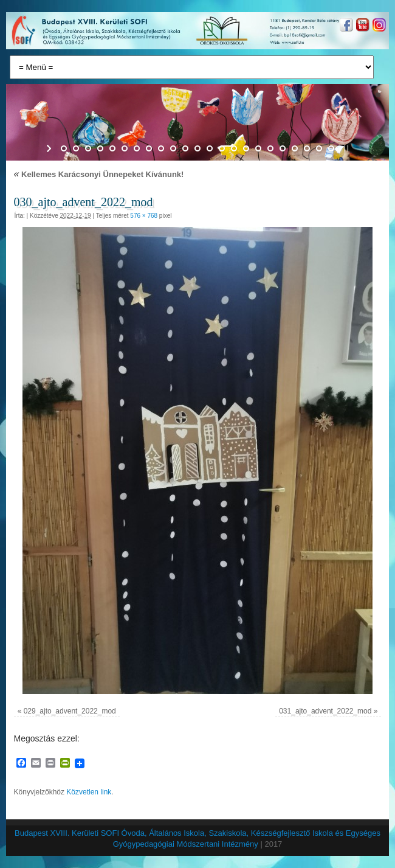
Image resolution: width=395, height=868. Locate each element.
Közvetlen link (89, 792)
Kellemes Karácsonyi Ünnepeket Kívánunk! (99, 174)
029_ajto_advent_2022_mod (70, 711)
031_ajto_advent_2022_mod (325, 711)
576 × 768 (144, 216)
